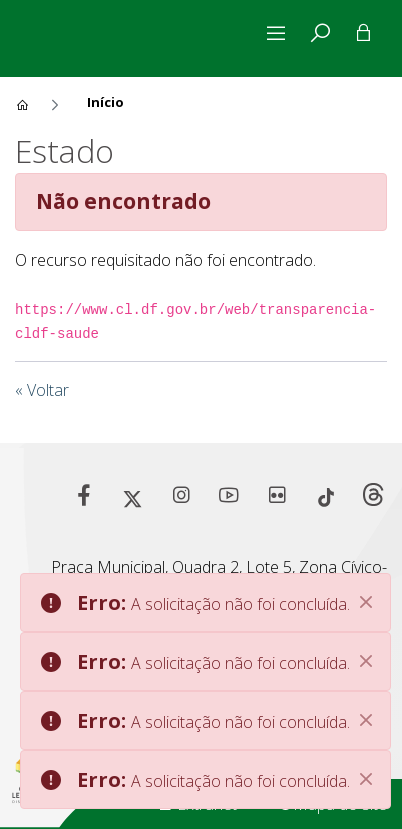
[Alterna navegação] (280, 33)
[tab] (320, 33)
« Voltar (42, 390)
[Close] (366, 602)
